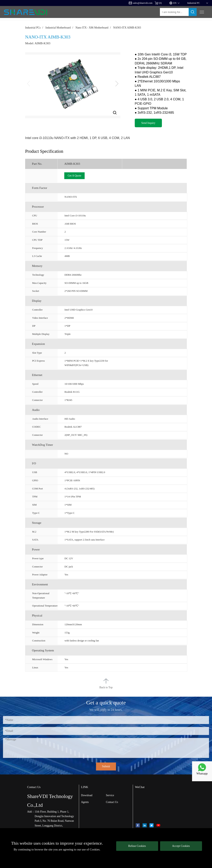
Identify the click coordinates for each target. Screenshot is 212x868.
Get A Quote (74, 176)
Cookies (95, 849)
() (158, 3)
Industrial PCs (33, 28)
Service (110, 795)
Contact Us (112, 802)
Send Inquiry (148, 123)
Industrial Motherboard (58, 28)
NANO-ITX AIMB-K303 (127, 28)
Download (87, 795)
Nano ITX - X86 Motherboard (92, 28)
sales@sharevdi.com (141, 3)
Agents (85, 802)
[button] (117, 83)
